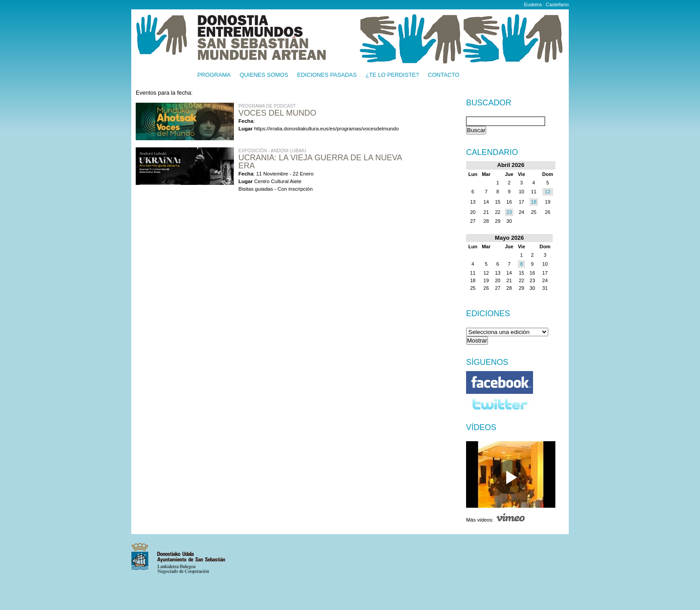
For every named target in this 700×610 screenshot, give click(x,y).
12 (548, 192)
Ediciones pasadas (327, 75)
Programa (214, 75)
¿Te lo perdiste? (392, 75)
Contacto (444, 75)
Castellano (557, 4)
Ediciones (488, 313)
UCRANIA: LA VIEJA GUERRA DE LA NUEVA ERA (320, 162)
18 (533, 202)
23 (509, 212)
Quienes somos (264, 75)
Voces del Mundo (277, 113)
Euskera (533, 4)
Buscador (489, 103)
